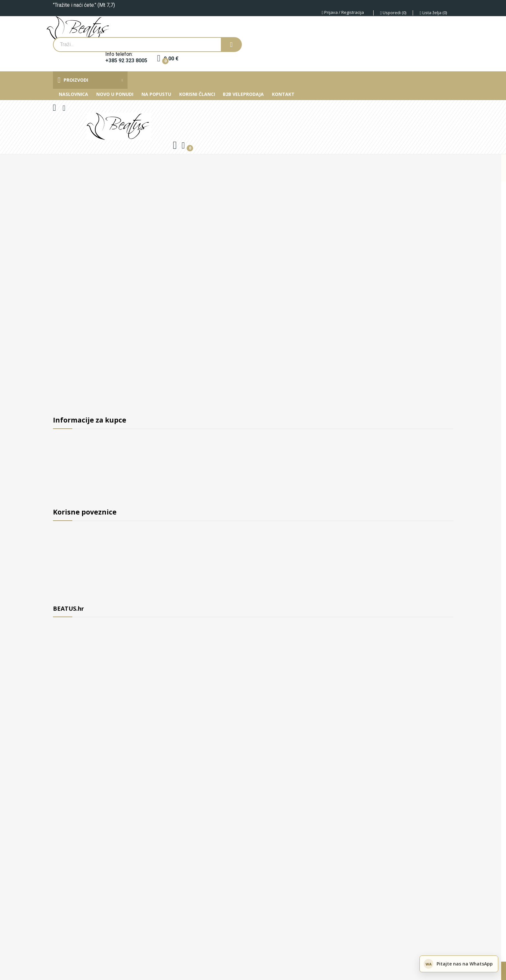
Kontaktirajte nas (74, 505)
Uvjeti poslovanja (74, 457)
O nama (62, 433)
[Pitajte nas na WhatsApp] (459, 964)
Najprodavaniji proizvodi (83, 549)
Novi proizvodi (71, 525)
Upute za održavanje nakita (86, 561)
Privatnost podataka (78, 493)
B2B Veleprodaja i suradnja (86, 445)
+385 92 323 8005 (126, 61)
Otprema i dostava (75, 469)
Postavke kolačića (220, 971)
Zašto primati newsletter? (84, 573)
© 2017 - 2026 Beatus (78, 948)
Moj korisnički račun (78, 597)
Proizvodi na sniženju (79, 537)
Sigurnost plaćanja (76, 481)
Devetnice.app (69, 958)
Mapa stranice (70, 585)
